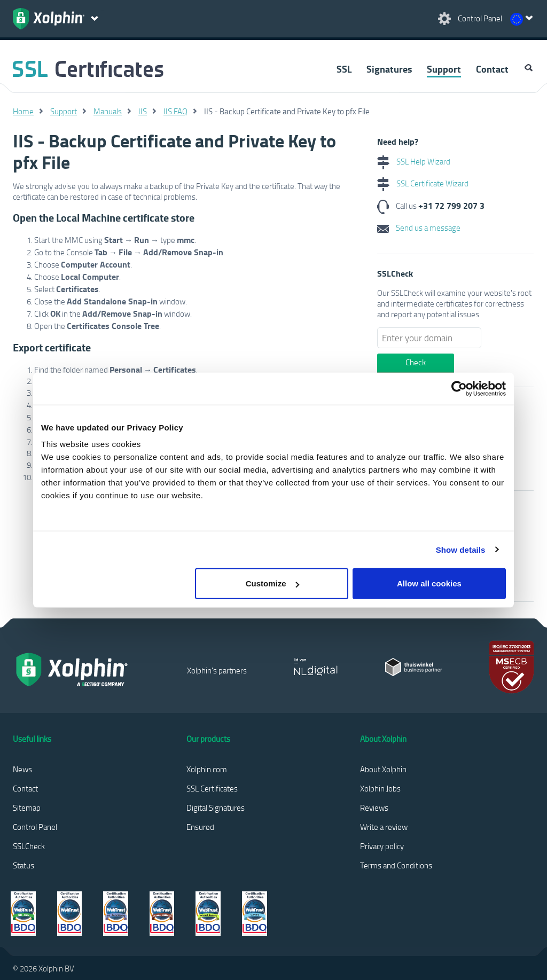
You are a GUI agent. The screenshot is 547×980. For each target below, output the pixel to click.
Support (444, 69)
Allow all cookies (429, 583)
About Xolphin (383, 769)
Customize (272, 583)
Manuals (108, 111)
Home (23, 111)
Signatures (389, 69)
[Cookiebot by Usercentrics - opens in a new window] (459, 388)
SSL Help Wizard (414, 161)
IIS (143, 111)
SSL (344, 69)
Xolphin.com (207, 769)
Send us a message (419, 228)
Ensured (200, 827)
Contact (492, 69)
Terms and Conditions (396, 865)
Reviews (374, 807)
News (22, 769)
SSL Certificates (212, 788)
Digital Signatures (216, 807)
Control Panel (35, 827)
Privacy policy (382, 846)
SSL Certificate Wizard (423, 183)
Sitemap (27, 807)
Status (24, 865)
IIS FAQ (175, 111)
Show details (461, 549)
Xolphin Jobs (380, 788)
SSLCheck (29, 846)
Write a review (384, 827)
